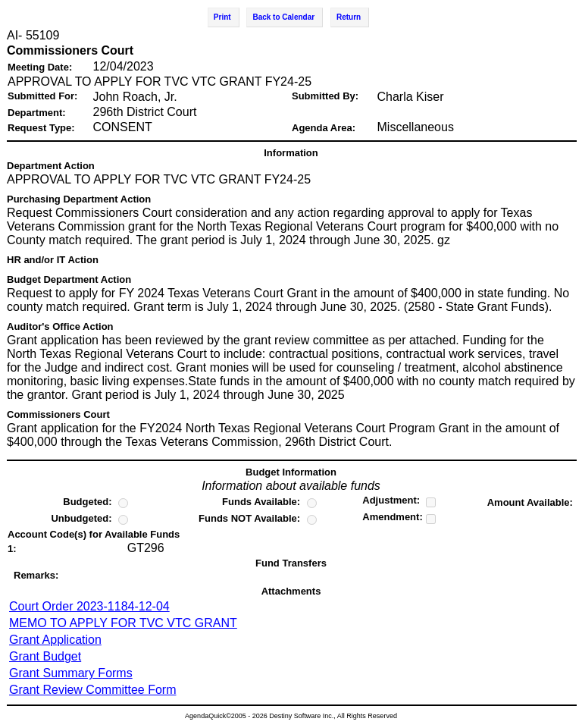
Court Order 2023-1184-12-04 (89, 606)
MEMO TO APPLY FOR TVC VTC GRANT (123, 623)
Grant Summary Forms (71, 673)
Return (349, 17)
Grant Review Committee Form (93, 690)
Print (222, 17)
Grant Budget (45, 656)
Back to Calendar (283, 17)
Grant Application (55, 640)
